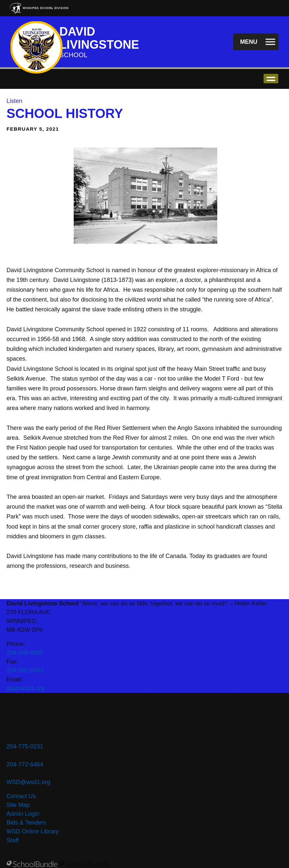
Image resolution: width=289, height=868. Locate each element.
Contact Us (21, 796)
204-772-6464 (25, 764)
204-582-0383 (25, 670)
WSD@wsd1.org (28, 782)
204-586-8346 (25, 653)
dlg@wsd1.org (25, 688)
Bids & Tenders (26, 823)
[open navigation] (256, 42)
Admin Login (23, 814)
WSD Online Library (33, 831)
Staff (13, 840)
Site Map (18, 805)
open (271, 79)
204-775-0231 (25, 746)
